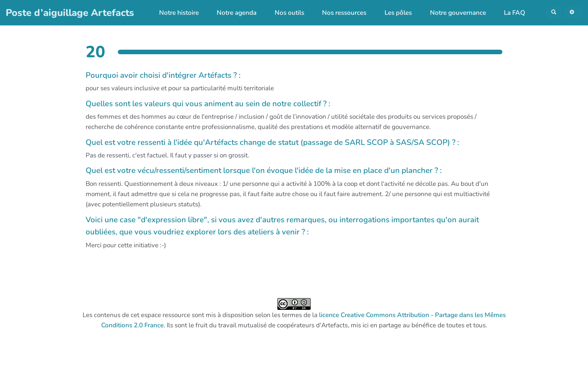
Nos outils (284, 14)
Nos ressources (339, 14)
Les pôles (393, 14)
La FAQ (509, 14)
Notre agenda (231, 14)
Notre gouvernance (453, 14)
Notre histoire (174, 14)
